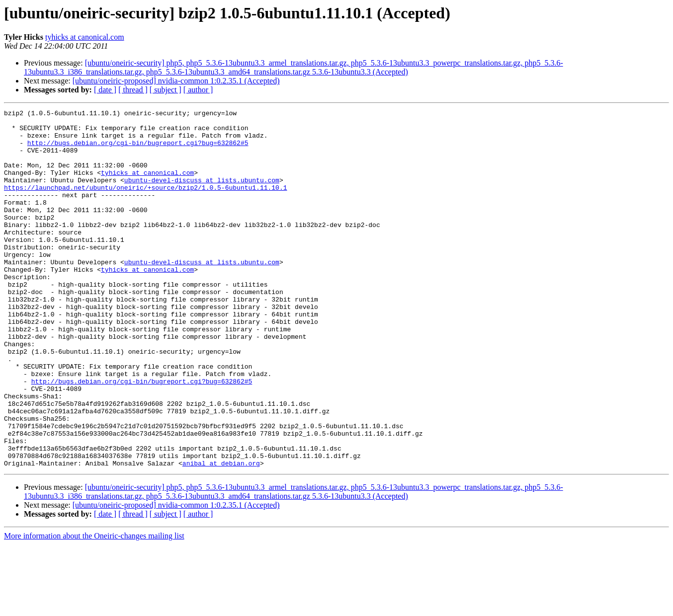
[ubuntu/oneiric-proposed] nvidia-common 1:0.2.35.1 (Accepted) (176, 81)
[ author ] (198, 90)
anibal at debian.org (221, 535)
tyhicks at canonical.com (85, 37)
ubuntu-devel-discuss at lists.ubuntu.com (202, 195)
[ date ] (105, 90)
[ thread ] (133, 90)
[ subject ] (166, 90)
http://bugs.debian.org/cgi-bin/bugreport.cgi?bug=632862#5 (138, 150)
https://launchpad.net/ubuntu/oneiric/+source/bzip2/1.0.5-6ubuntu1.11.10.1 (145, 204)
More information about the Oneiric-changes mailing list (94, 607)
